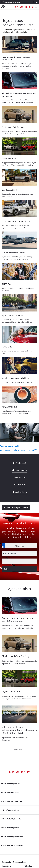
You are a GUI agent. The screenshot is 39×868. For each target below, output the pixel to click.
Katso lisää (19, 749)
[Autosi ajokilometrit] (19, 553)
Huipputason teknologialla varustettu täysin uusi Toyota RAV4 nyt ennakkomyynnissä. (19, 164)
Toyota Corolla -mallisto (12, 315)
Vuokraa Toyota (20, 492)
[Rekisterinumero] (19, 546)
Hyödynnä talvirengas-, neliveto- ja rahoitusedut (17, 58)
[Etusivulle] (24, 7)
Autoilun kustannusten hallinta (15, 378)
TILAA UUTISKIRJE (9, 407)
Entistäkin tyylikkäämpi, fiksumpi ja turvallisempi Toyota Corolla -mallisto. (17, 321)
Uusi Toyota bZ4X (9, 190)
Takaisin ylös (30, 866)
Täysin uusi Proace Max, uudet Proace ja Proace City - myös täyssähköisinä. (17, 258)
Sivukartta (6, 866)
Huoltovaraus (20, 484)
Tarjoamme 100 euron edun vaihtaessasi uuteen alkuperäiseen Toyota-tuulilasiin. (17, 101)
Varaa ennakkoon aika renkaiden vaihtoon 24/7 (18, 450)
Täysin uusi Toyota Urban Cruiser (16, 221)
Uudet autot (20, 463)
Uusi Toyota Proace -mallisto (14, 253)
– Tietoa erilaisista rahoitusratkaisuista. (17, 382)
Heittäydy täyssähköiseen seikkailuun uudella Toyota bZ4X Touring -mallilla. (19, 132)
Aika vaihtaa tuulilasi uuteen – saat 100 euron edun (19, 94)
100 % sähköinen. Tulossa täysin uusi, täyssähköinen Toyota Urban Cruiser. (16, 226)
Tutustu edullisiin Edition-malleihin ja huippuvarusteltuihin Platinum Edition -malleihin (17, 66)
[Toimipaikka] (19, 561)
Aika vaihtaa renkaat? (9, 446)
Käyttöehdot (6, 862)
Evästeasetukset (19, 862)
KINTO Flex (6, 284)
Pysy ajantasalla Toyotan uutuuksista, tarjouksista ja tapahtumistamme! (16, 412)
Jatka (6, 569)
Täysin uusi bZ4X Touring (13, 127)
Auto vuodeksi (20, 470)
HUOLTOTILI (7, 347)
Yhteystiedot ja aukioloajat (16, 507)
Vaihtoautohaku (20, 477)
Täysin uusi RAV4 (9, 158)
